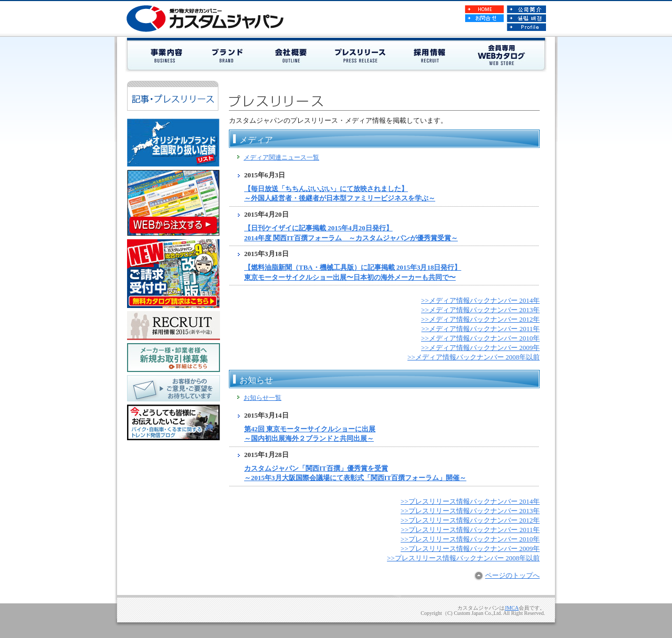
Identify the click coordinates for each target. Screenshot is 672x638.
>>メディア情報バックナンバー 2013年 (480, 310)
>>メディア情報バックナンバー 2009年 (480, 348)
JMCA (512, 608)
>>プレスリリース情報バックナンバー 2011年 (470, 530)
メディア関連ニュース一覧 (281, 157)
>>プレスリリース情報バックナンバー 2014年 (470, 501)
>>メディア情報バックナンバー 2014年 (480, 300)
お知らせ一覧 (262, 398)
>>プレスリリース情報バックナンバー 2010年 (470, 539)
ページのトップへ (512, 575)
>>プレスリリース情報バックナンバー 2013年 (470, 511)
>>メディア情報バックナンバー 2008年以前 (474, 357)
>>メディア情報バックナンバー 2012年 (480, 319)
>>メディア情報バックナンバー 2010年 (480, 338)
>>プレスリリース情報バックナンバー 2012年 (470, 520)
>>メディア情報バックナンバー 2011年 (481, 329)
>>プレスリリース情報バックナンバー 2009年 (470, 549)
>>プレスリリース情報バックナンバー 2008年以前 (463, 558)
